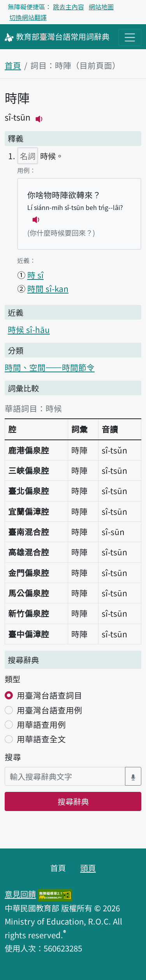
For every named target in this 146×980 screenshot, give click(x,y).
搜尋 (13, 757)
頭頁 (88, 868)
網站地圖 (101, 7)
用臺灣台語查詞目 (49, 695)
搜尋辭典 (73, 801)
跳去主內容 (69, 7)
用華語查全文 (41, 739)
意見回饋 (20, 894)
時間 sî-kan (48, 288)
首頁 (13, 65)
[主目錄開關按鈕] (130, 37)
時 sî (35, 275)
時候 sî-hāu (29, 329)
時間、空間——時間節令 (50, 367)
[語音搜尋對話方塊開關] (133, 776)
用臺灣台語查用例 (49, 710)
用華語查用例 (41, 724)
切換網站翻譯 (28, 17)
